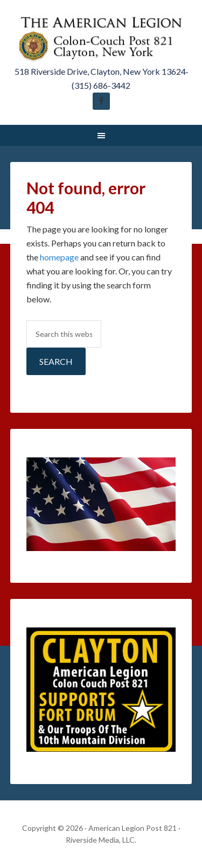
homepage (59, 257)
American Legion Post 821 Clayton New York (101, 38)
